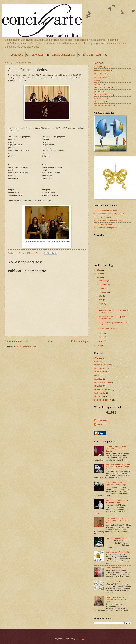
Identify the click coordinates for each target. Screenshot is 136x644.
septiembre (104, 292)
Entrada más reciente (17, 341)
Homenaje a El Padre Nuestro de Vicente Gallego (117, 501)
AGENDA (17, 55)
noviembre (103, 285)
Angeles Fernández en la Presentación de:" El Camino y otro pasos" (117, 520)
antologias (38, 55)
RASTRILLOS (100, 98)
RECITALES (99, 102)
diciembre (103, 281)
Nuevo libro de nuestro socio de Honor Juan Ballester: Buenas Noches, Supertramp (118, 467)
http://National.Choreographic (106, 228)
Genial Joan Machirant (114, 568)
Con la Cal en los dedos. (108, 328)
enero (101, 341)
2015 (99, 270)
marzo (102, 333)
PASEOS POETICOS (102, 88)
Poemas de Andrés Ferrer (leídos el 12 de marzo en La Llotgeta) (117, 449)
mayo (101, 304)
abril (101, 307)
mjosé (99, 424)
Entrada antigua (80, 341)
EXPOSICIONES (101, 77)
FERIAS (97, 81)
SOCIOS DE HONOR (103, 105)
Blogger (82, 639)
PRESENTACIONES (102, 95)
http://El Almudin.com (102, 217)
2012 (99, 346)
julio (101, 296)
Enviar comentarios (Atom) (27, 347)
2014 (99, 274)
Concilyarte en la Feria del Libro (118, 552)
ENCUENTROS (92, 55)
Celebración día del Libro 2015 (117, 538)
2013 (99, 278)
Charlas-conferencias (63, 55)
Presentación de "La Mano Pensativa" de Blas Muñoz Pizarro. (116, 599)
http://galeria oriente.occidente (106, 210)
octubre (102, 288)
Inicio (50, 341)
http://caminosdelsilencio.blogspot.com (109, 214)
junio (101, 300)
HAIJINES (98, 84)
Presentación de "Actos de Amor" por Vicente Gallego (116, 484)
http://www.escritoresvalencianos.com (109, 221)
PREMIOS (98, 91)
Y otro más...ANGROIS (114, 582)
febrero (102, 337)
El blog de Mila (103, 420)
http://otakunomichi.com (103, 224)
